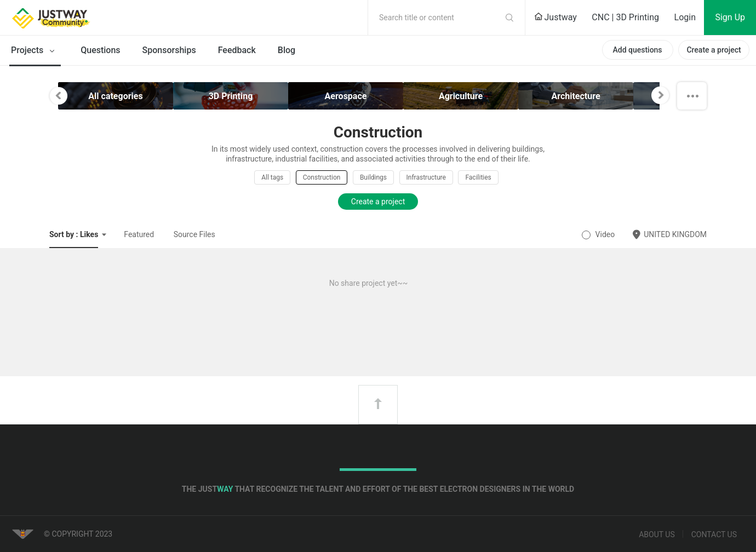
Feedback (237, 50)
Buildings (373, 177)
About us (657, 534)
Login (685, 17)
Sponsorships (169, 50)
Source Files (194, 234)
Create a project (714, 50)
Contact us (714, 534)
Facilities (478, 177)
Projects (35, 51)
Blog (287, 50)
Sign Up (730, 17)
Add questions (637, 50)
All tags (272, 177)
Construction (322, 177)
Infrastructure (426, 177)
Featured (139, 234)
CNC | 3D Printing (625, 17)
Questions (100, 50)
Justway (555, 17)
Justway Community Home (79, 18)
